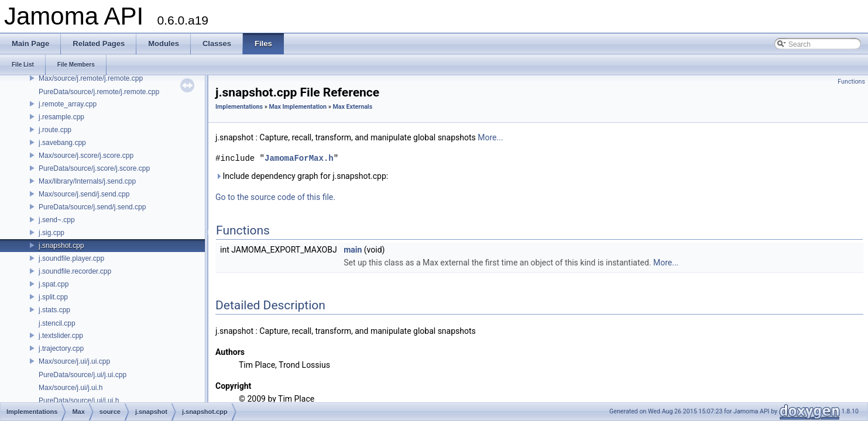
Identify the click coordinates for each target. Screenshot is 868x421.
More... (490, 137)
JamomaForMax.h (299, 158)
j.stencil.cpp (57, 323)
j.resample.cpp (61, 117)
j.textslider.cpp (61, 336)
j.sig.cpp (52, 233)
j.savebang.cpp (62, 143)
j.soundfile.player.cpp (71, 258)
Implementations (239, 107)
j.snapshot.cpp (61, 246)
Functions (851, 82)
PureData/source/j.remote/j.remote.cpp (99, 92)
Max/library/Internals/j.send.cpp (87, 181)
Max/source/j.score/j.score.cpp (86, 156)
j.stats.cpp (54, 310)
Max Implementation (298, 107)
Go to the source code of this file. (275, 197)
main (353, 250)
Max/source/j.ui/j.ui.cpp (74, 361)
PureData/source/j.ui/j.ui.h (79, 401)
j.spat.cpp (54, 284)
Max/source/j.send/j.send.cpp (84, 194)
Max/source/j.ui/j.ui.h (71, 388)
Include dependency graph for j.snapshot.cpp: (302, 176)
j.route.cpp (55, 130)
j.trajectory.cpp (61, 348)
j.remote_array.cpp (68, 104)
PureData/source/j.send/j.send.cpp (92, 207)
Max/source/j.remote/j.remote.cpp (91, 78)
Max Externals (352, 107)
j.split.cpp (53, 297)
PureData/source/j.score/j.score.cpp (94, 168)
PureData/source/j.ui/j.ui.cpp (83, 375)
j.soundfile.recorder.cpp (75, 271)
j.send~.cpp (57, 220)
